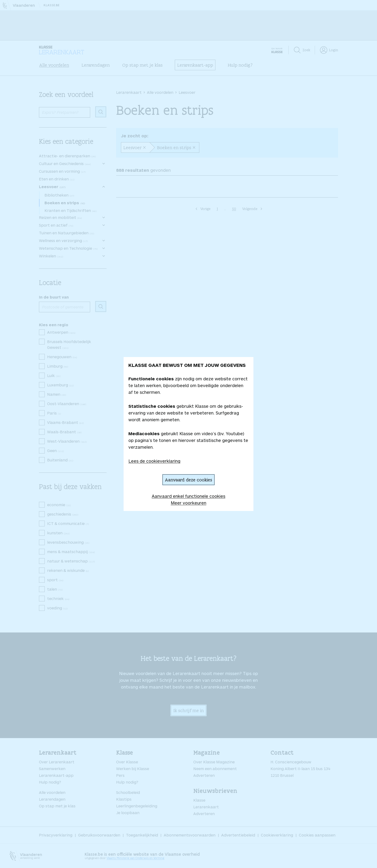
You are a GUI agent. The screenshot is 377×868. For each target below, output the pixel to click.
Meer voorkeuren (188, 503)
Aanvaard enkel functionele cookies (188, 496)
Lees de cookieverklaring (154, 461)
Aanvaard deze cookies (188, 480)
